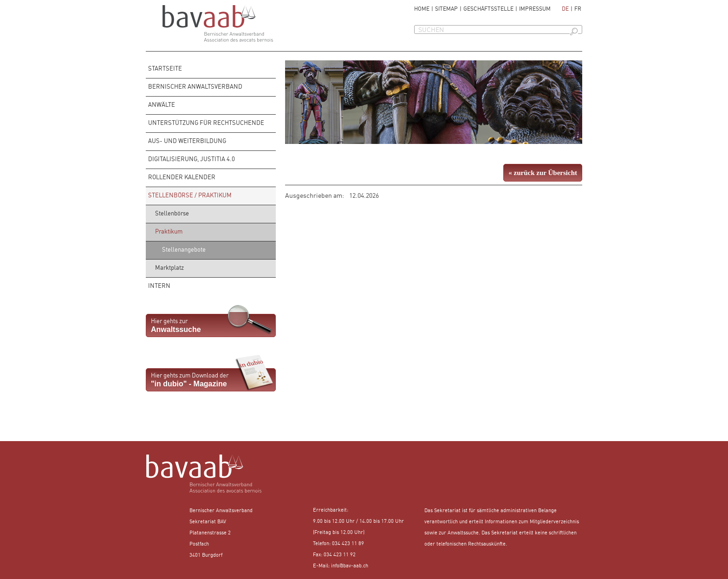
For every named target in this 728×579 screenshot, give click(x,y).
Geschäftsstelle (488, 9)
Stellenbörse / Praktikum (190, 196)
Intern (159, 286)
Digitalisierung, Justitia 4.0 (192, 159)
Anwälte (162, 105)
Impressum (535, 9)
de (565, 9)
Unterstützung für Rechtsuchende (206, 123)
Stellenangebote (184, 250)
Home (422, 9)
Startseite (165, 69)
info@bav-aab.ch (350, 566)
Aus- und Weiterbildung (187, 141)
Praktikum (169, 232)
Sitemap (446, 9)
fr (578, 9)
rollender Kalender (182, 178)
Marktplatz (169, 268)
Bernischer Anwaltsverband (195, 87)
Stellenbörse (172, 214)
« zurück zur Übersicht (543, 173)
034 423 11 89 (348, 544)
